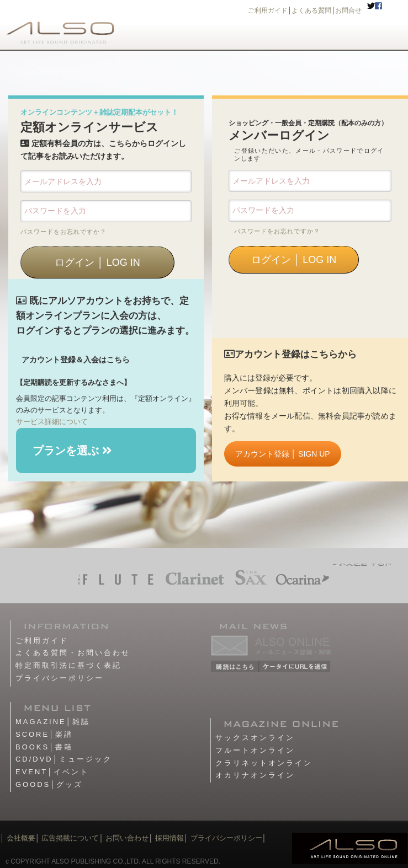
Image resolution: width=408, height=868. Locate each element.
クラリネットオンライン (264, 763)
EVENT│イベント (52, 772)
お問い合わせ (126, 838)
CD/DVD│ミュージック (64, 759)
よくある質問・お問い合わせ (73, 653)
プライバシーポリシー (60, 678)
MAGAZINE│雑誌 (53, 722)
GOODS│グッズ (49, 784)
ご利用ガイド (268, 10)
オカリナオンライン (255, 775)
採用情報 (169, 838)
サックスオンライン (255, 738)
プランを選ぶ (72, 451)
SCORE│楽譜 (44, 734)
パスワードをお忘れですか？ (63, 232)
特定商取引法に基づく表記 (68, 665)
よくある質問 (311, 10)
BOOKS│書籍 (44, 747)
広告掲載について (70, 838)
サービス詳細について (52, 422)
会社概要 (21, 838)
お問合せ (348, 10)
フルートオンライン (255, 750)
